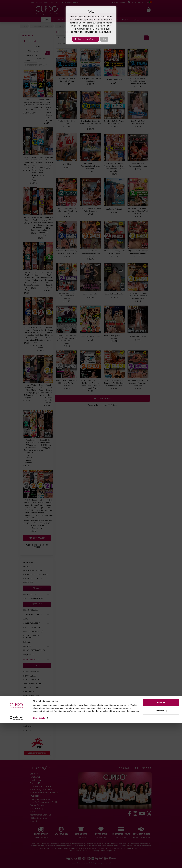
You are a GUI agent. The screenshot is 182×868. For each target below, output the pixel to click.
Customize (161, 856)
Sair (104, 39)
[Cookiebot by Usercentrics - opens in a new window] (16, 863)
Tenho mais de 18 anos (86, 39)
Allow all (161, 847)
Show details (39, 863)
